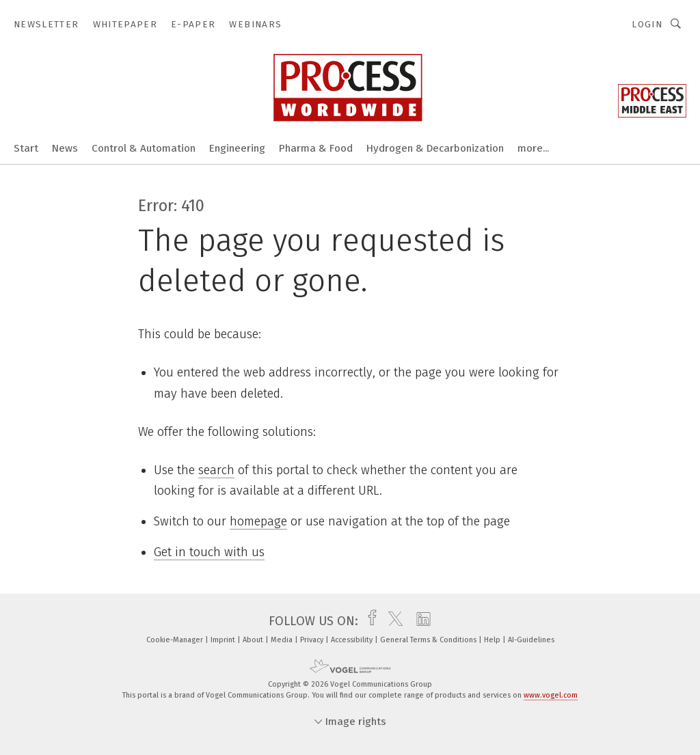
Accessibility (353, 640)
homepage (258, 521)
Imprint (224, 640)
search (216, 470)
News (65, 148)
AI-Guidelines (531, 640)
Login (647, 24)
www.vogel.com (551, 695)
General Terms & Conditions (429, 640)
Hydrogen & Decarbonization (435, 148)
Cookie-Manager (176, 640)
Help (493, 640)
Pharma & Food (316, 148)
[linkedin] (420, 621)
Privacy (313, 640)
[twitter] (392, 621)
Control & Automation (144, 148)
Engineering (237, 148)
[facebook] (369, 621)
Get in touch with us (209, 552)
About (254, 640)
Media (283, 640)
